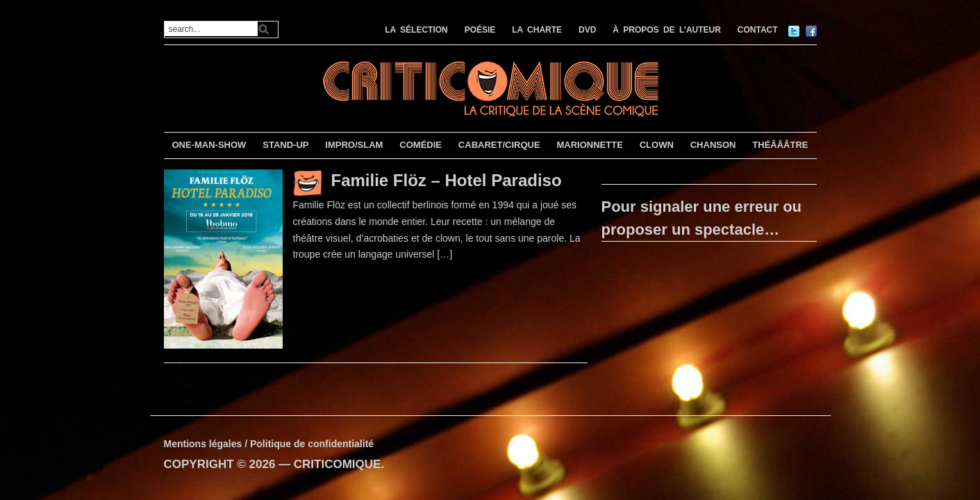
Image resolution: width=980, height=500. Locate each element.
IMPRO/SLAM (354, 145)
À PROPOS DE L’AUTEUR (667, 30)
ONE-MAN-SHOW (209, 145)
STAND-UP (285, 145)
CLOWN (657, 145)
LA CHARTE (537, 30)
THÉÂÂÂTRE (780, 145)
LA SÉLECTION (416, 30)
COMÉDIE (421, 145)
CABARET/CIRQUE (499, 145)
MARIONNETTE (589, 145)
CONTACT (758, 30)
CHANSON (713, 145)
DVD (587, 30)
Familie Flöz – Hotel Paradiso (447, 180)
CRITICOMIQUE (338, 464)
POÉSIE (480, 30)
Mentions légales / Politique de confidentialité (269, 444)
